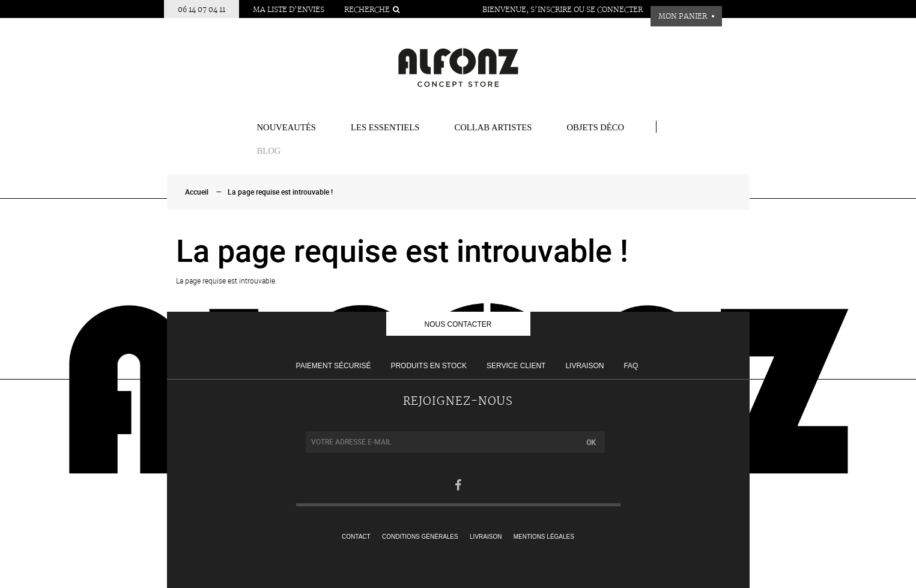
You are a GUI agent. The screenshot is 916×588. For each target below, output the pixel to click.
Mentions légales (544, 537)
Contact (356, 537)
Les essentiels (385, 127)
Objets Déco (595, 127)
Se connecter (614, 10)
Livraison (584, 366)
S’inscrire (551, 10)
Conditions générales (420, 537)
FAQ (631, 366)
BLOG (269, 151)
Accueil (197, 192)
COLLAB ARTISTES (493, 127)
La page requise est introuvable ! (280, 192)
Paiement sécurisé (334, 366)
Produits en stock (428, 366)
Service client (516, 366)
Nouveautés (287, 127)
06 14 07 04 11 (202, 10)
